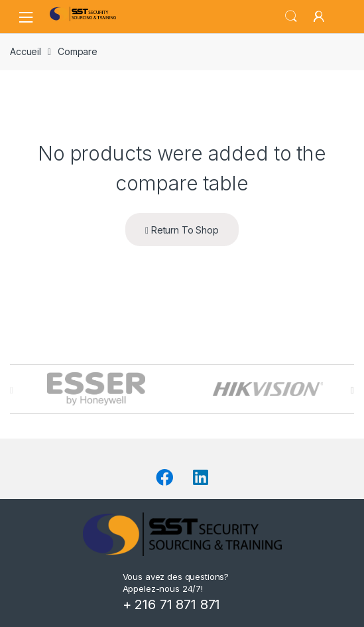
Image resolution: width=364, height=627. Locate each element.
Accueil (26, 51)
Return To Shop (182, 230)
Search (291, 17)
